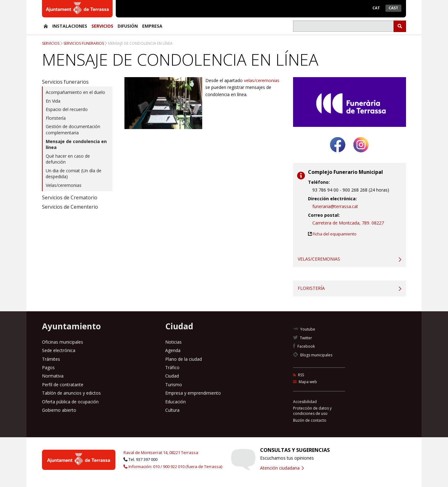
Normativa (53, 376)
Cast (393, 8)
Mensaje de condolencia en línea (140, 43)
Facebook (304, 346)
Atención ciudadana (282, 468)
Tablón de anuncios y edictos (71, 393)
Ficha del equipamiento (335, 234)
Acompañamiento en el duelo (75, 92)
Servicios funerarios (84, 43)
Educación (175, 402)
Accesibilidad (305, 402)
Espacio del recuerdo (67, 109)
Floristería (56, 118)
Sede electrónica (59, 350)
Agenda (173, 350)
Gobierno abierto (59, 410)
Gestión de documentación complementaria (73, 130)
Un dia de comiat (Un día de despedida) (74, 174)
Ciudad (172, 376)
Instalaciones (70, 26)
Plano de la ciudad (184, 359)
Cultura (172, 410)
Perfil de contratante (63, 385)
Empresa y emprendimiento (193, 393)
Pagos (48, 367)
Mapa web (305, 382)
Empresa (152, 26)
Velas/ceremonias (64, 185)
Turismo (174, 385)
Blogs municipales (313, 355)
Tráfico (172, 367)
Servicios (102, 26)
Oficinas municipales (63, 342)
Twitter (303, 338)
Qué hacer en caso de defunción (68, 159)
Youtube (304, 329)
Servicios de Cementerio (70, 207)
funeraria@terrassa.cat (335, 206)
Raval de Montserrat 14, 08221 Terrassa (161, 452)
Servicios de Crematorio (70, 197)
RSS (299, 375)
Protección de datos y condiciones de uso (312, 411)
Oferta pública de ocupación (70, 402)
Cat (376, 8)
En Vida (53, 101)
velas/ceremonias (262, 80)
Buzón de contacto (310, 420)
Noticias (173, 342)
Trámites (51, 359)
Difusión (128, 26)
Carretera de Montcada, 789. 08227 (348, 223)
